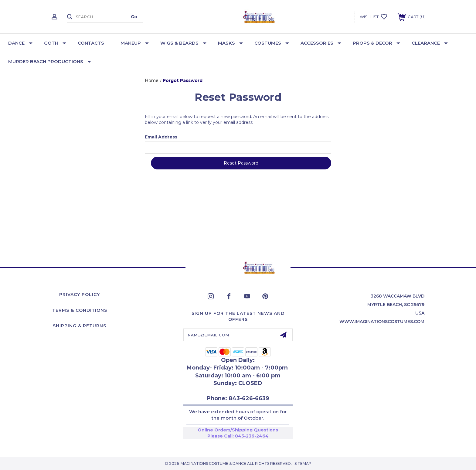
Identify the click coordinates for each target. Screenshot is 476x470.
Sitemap (303, 463)
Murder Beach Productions (50, 61)
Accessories (321, 43)
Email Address (161, 137)
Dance (20, 43)
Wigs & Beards (183, 43)
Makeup (135, 43)
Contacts (91, 43)
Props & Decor (376, 43)
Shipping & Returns (80, 326)
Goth (55, 43)
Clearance (430, 43)
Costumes (272, 43)
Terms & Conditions (80, 310)
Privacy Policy (80, 295)
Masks (230, 43)
